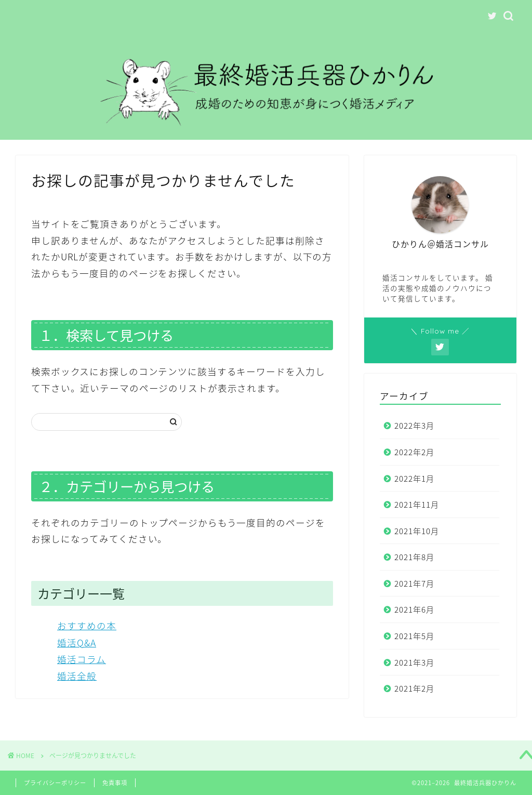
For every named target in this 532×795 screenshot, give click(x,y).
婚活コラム (82, 659)
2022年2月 (414, 452)
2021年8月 (414, 557)
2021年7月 (414, 583)
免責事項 (115, 783)
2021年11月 (417, 504)
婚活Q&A (77, 643)
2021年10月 (417, 531)
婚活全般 (77, 676)
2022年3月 (414, 425)
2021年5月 (414, 636)
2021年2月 (414, 688)
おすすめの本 (87, 626)
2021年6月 (414, 609)
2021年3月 (414, 662)
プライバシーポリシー (55, 783)
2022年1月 (414, 478)
